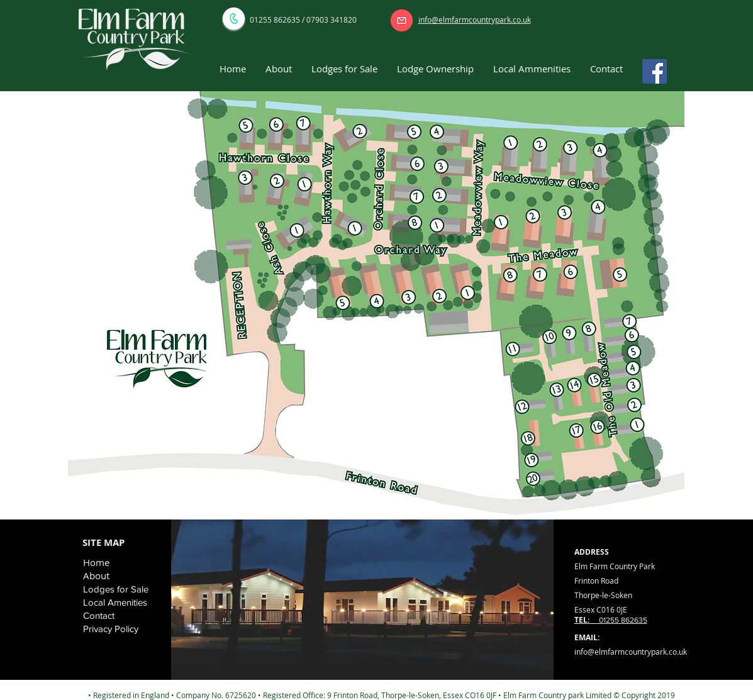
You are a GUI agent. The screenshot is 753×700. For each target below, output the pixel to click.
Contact (99, 615)
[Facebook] (655, 71)
